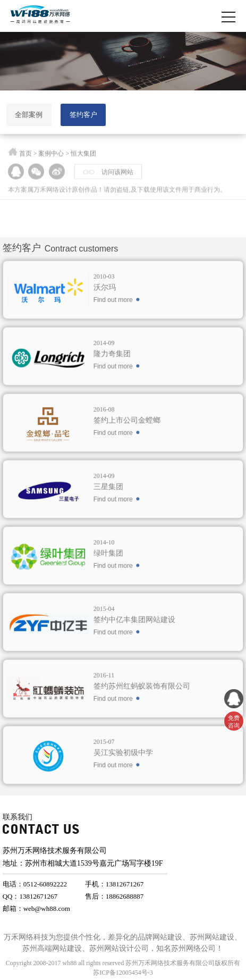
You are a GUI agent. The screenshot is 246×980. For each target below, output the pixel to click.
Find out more (113, 315)
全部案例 (29, 115)
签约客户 (83, 115)
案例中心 (51, 155)
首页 (26, 155)
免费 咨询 (234, 722)
